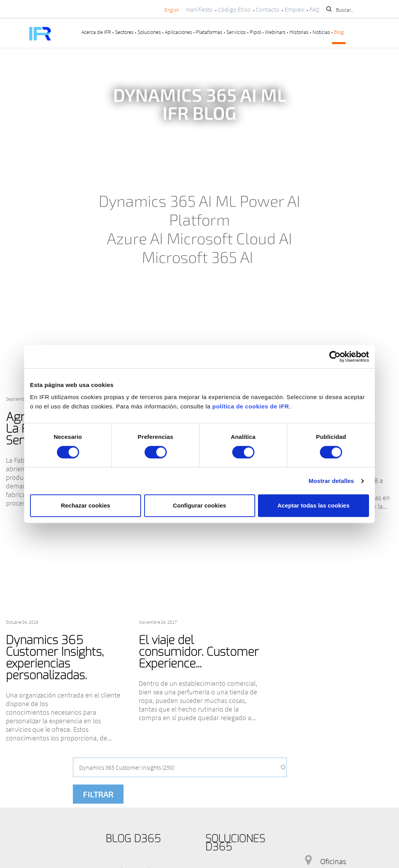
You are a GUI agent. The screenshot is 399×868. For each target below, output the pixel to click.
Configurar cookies (200, 505)
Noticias (321, 32)
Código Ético (234, 9)
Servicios (236, 32)
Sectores (124, 32)
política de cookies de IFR (251, 406)
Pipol (255, 32)
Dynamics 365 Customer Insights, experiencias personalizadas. (55, 658)
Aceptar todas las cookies (313, 505)
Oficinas (333, 861)
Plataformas (209, 32)
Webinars (275, 32)
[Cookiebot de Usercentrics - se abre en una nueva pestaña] (335, 357)
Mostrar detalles (331, 481)
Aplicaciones (178, 32)
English (172, 10)
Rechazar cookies (86, 505)
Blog (339, 32)
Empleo (294, 9)
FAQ (314, 9)
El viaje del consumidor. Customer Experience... (199, 652)
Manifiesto (199, 9)
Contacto (267, 9)
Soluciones (149, 32)
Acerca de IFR (96, 32)
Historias (299, 32)
